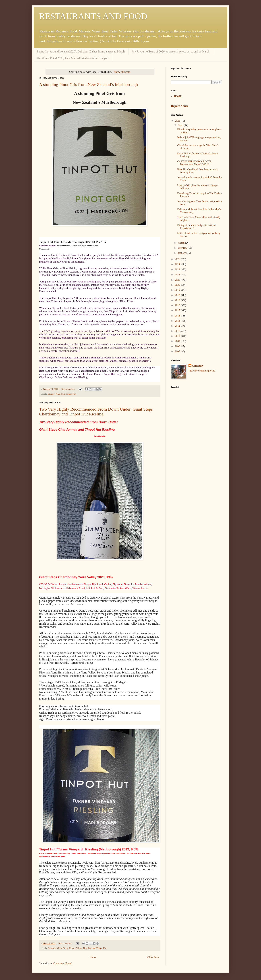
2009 (178, 341)
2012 (178, 326)
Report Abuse (180, 106)
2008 (178, 346)
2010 (178, 336)
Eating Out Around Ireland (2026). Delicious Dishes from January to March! (81, 51)
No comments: (68, 389)
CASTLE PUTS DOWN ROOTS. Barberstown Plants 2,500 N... (195, 163)
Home (93, 957)
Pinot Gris (60, 394)
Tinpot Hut (71, 394)
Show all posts (122, 72)
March (181, 243)
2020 (178, 285)
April (181, 125)
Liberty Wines (76, 948)
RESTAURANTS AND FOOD (93, 16)
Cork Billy (198, 366)
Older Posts (153, 957)
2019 (178, 290)
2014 (178, 316)
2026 (178, 121)
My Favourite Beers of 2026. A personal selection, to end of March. (171, 51)
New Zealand (89, 948)
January (182, 253)
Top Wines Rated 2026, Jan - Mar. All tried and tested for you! (73, 58)
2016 (178, 305)
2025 (178, 259)
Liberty (51, 394)
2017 (178, 300)
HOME (178, 96)
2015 (178, 310)
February (183, 248)
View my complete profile (202, 371)
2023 (178, 270)
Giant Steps (63, 948)
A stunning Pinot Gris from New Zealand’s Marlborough (89, 85)
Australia (52, 948)
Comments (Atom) (63, 963)
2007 (178, 351)
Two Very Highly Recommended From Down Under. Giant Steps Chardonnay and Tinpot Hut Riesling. (96, 412)
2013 (178, 321)
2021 (178, 280)
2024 (178, 264)
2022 (178, 275)
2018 (178, 295)
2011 (178, 331)
